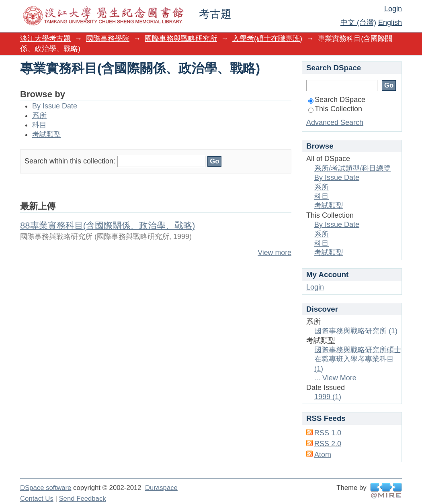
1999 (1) (328, 397)
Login (393, 9)
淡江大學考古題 (45, 39)
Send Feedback (82, 499)
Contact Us (37, 499)
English (390, 22)
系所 (39, 116)
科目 (39, 125)
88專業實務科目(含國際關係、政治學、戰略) (108, 225)
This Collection (335, 109)
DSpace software (46, 488)
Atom (323, 455)
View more (275, 253)
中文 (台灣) (358, 22)
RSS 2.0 (328, 444)
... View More (335, 378)
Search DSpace (337, 100)
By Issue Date (55, 106)
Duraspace (161, 488)
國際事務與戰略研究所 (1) (356, 331)
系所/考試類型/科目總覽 (352, 168)
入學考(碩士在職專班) (267, 39)
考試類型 (47, 135)
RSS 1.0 (328, 433)
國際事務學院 (108, 39)
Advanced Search (335, 122)
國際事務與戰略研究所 (181, 39)
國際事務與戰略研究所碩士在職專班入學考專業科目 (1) (358, 359)
